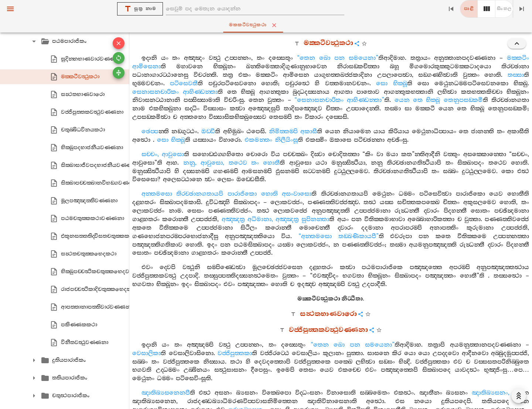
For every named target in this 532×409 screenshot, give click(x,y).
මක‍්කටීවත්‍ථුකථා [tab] (267, 25)
